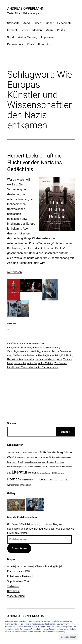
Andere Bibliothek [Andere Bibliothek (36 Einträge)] (24, 453)
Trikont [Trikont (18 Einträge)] (36, 480)
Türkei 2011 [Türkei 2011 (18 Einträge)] (49, 480)
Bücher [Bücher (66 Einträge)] (68, 452)
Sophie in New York (18, 581)
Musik (49, 30)
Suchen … (13, 423)
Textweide (13, 586)
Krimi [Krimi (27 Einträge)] (64, 467)
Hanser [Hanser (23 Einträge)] (23, 467)
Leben (25, 30)
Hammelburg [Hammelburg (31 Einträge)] (13, 467)
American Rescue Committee (56, 351)
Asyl (9, 355)
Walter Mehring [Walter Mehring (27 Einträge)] (14, 485)
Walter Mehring (28, 37)
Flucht (69, 355)
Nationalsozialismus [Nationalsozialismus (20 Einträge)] (43, 473)
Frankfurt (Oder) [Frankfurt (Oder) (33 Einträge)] (15, 462)
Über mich (45, 44)
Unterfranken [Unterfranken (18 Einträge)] (64, 480)
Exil (63, 355)
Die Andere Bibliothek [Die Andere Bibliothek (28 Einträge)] (36, 458)
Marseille (29, 359)
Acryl (26, 23)
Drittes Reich (54, 355)
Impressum (48, 37)
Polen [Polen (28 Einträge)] (53, 473)
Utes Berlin (13, 591)
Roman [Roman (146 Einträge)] (13, 479)
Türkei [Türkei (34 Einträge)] (42, 480)
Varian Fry (32, 363)
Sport (11, 37)
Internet (12, 30)
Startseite (13, 23)
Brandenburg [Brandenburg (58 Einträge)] (55, 452)
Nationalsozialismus (45, 359)
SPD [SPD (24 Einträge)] (31, 480)
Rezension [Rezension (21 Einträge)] (60, 473)
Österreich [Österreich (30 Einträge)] (26, 485)
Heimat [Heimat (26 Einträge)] (30, 467)
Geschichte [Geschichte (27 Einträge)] (59, 462)
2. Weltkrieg (34, 351)
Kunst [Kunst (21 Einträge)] (69, 467)
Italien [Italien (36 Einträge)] (45, 467)
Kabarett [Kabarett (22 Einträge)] (52, 467)
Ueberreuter (20, 363)
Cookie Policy (60, 632)
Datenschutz (15, 44)
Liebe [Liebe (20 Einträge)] (9, 473)
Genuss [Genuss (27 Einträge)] (51, 462)
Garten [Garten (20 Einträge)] (44, 462)
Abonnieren (19, 548)
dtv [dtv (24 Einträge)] (47, 458)
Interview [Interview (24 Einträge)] (37, 467)
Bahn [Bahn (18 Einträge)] (35, 453)
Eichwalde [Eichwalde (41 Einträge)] (54, 457)
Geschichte (65, 23)
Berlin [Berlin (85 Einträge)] (42, 452)
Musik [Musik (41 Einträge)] (31, 473)
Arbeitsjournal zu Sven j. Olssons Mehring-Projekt (35, 566)
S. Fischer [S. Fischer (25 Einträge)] (24, 480)
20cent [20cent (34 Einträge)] (11, 453)
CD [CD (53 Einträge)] (9, 457)
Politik (61, 30)
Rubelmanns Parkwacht (21, 576)
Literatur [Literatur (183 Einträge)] (20, 472)
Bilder (37, 23)
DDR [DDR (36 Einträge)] (14, 457)
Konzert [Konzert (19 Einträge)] (59, 467)
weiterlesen (14, 272)
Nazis (59, 359)
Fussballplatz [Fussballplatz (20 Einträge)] (36, 462)
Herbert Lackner (15, 359)
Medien (37, 30)
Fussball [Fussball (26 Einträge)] (27, 462)
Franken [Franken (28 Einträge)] (68, 458)
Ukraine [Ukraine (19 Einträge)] (57, 480)
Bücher (49, 23)
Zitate (31, 44)
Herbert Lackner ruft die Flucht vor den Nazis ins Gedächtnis (35, 163)
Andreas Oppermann (26, 9)
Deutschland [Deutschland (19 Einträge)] (21, 458)
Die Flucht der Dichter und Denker (29, 355)
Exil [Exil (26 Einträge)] (62, 458)
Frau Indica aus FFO (18, 571)
